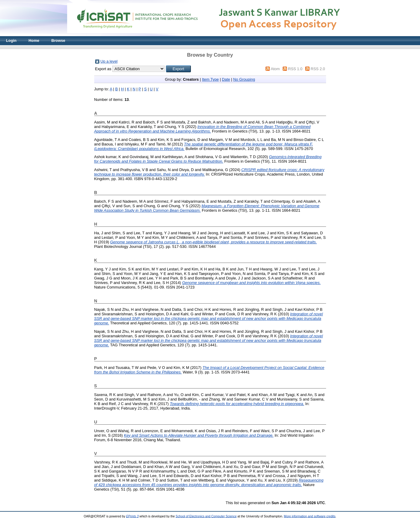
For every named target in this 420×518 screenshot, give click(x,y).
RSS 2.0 (318, 69)
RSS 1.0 (295, 69)
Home (34, 41)
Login (11, 41)
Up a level (109, 61)
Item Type (210, 79)
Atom (275, 69)
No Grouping (244, 79)
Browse (58, 41)
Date (226, 79)
